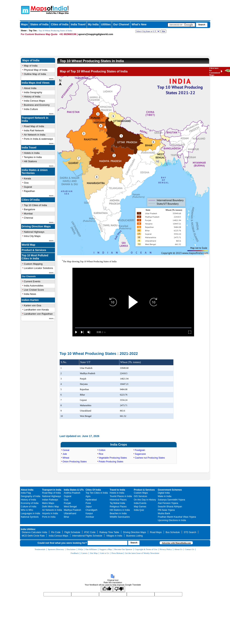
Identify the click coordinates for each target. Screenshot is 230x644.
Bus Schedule (173, 532)
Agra (88, 496)
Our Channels (29, 276)
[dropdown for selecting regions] (148, 31)
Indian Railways (50, 500)
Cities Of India (31, 200)
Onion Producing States (75, 462)
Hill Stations (31, 161)
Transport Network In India (35, 119)
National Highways (34, 232)
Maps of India (31, 60)
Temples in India (33, 157)
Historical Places (118, 500)
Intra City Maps (32, 236)
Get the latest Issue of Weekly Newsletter (142, 553)
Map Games (140, 507)
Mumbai (28, 214)
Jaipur (89, 507)
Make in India (165, 496)
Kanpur (89, 513)
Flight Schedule (72, 532)
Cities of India (60, 24)
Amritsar (90, 517)
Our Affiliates (91, 549)
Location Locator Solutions (38, 268)
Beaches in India (118, 513)
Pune (88, 503)
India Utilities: (28, 529)
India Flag (26, 493)
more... (52, 79)
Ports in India (49, 517)
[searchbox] (181, 25)
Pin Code (56, 532)
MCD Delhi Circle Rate (33, 536)
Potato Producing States (111, 462)
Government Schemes (170, 490)
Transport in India (52, 490)
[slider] (133, 328)
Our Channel (121, 24)
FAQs (80, 549)
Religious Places (118, 507)
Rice (101, 454)
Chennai (29, 218)
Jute (65, 454)
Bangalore (30, 209)
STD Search (190, 532)
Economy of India (30, 503)
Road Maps (156, 532)
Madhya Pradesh (73, 510)
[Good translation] (107, 589)
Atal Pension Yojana (168, 503)
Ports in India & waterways (38, 139)
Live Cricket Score (34, 290)
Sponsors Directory (56, 549)
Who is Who (27, 510)
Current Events (32, 281)
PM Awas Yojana (166, 510)
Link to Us (105, 553)
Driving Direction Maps (36, 226)
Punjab (67, 503)
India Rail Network (34, 130)
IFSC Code (90, 532)
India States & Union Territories (35, 172)
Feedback (75, 553)
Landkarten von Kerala (36, 310)
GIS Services (140, 496)
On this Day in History (145, 500)
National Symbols (30, 517)
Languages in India (31, 513)
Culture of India (29, 507)
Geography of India (31, 496)
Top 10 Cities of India (35, 205)
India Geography (33, 92)
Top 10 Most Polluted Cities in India (35, 257)
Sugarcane (140, 454)
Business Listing (134, 536)
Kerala (28, 178)
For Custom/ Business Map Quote (39, 34)
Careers (84, 553)
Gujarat (28, 187)
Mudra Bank (164, 513)
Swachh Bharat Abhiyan (170, 507)
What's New (139, 24)
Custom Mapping (33, 264)
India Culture (31, 109)
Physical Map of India (36, 70)
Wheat (66, 458)
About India (30, 88)
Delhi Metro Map (51, 507)
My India (93, 24)
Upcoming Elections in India (172, 520)
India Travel (78, 24)
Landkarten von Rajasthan (38, 314)
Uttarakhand (70, 513)
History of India (32, 97)
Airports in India (50, 513)
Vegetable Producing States (113, 458)
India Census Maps (34, 101)
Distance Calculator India (34, 532)
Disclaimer (71, 549)
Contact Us (190, 549)
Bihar (67, 517)
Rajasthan (30, 191)
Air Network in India (35, 135)
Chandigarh (91, 510)
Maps (25, 24)
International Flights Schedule (87, 536)
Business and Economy (37, 105)
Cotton (102, 450)
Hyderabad (91, 500)
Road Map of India (34, 126)
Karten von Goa (33, 305)
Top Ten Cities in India (97, 493)
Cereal (66, 450)
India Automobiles (34, 286)
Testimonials (40, 549)
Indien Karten (30, 300)
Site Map (94, 553)
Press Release (117, 553)
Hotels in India (32, 153)
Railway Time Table (109, 532)
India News (30, 294)
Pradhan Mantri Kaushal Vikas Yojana (177, 517)
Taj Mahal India (117, 503)
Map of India (31, 66)
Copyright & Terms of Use (146, 549)
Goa (26, 183)
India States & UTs (74, 490)
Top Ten (33, 30)
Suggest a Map (106, 549)
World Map (28, 245)
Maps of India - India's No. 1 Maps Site (25, 10)
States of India (39, 24)
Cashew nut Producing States (150, 458)
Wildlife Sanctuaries (120, 517)
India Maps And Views (36, 83)
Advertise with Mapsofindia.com (176, 543)
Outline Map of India (35, 74)
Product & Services (34, 250)
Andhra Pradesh (72, 493)
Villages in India (114, 536)
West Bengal (70, 507)
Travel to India (117, 490)
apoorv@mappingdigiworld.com (96, 34)
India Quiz (139, 510)
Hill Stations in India (120, 510)
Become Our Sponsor (123, 549)
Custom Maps (141, 493)
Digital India (164, 493)
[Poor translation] (119, 589)
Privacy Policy (166, 549)
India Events (140, 503)
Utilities (106, 24)
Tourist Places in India (121, 496)
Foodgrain (140, 450)
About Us (178, 549)
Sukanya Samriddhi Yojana (171, 500)
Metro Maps (48, 503)
